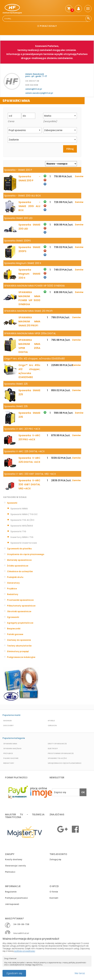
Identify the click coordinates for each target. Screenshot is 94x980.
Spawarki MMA (19, 509)
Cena (11, 121)
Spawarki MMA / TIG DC (24, 514)
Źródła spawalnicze (18, 566)
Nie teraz (80, 973)
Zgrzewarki (13, 617)
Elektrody (53, 749)
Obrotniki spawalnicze (19, 611)
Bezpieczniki (14, 629)
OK (83, 792)
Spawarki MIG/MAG (22, 526)
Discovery (8, 726)
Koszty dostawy (14, 859)
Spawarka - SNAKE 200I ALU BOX (29, 206)
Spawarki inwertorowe (24, 543)
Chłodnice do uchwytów (20, 571)
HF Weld (51, 721)
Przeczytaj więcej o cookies (62, 972)
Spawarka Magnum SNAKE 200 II (29, 274)
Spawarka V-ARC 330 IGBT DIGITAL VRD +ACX (29, 484)
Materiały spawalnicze (19, 560)
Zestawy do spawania (19, 640)
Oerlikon (52, 726)
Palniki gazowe (15, 634)
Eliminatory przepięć (18, 651)
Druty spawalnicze (57, 744)
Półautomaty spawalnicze (21, 606)
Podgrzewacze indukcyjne (21, 657)
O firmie (54, 892)
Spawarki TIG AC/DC (22, 520)
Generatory (13, 583)
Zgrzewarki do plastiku (19, 549)
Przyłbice (12, 589)
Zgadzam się (14, 973)
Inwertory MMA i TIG (22, 537)
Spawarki (12, 503)
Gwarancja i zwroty (15, 866)
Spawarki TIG (18, 531)
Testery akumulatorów (19, 646)
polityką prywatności (25, 951)
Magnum (7, 721)
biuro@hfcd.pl (21, 933)
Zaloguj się (55, 859)
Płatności (10, 872)
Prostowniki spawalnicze (20, 600)
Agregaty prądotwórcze (20, 623)
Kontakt (54, 898)
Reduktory (13, 594)
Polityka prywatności (16, 898)
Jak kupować (12, 904)
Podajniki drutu (15, 577)
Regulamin (11, 892)
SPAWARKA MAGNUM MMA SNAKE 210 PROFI (29, 321)
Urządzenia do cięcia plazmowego (26, 554)
